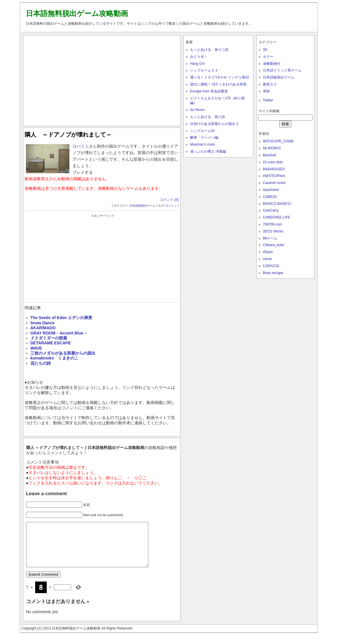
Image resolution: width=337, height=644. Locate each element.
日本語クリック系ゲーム (282, 70)
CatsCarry (271, 210)
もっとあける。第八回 (208, 117)
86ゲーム (270, 238)
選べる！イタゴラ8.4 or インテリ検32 (220, 77)
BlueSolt (270, 155)
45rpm (268, 252)
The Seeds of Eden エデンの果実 (61, 318)
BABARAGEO (274, 169)
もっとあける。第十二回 (209, 50)
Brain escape (273, 273)
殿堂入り (270, 84)
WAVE (36, 348)
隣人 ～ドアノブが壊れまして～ (68, 135)
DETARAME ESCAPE (51, 343)
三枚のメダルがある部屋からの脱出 (63, 353)
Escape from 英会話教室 (209, 91)
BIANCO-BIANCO (277, 204)
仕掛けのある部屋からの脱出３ (215, 124)
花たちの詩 (41, 363)
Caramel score (274, 183)
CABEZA (270, 197)
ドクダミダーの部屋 (49, 338)
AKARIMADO (43, 328)
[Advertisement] (102, 79)
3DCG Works (273, 231)
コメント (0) (169, 200)
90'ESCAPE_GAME (278, 141)
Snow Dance (43, 323)
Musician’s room (203, 144)
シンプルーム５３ (204, 70)
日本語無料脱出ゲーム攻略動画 (77, 13)
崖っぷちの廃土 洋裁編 (208, 151)
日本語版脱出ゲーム (143, 206)
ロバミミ (81, 146)
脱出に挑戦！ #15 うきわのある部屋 (218, 84)
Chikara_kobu (274, 245)
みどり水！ (199, 57)
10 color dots (273, 162)
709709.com (273, 224)
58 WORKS (272, 148)
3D (265, 50)
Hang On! (198, 64)
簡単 (266, 91)
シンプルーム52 (202, 131)
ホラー (268, 57)
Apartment (271, 190)
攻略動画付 (272, 64)
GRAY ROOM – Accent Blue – (59, 333)
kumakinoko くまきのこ (55, 358)
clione (267, 259)
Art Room (198, 110)
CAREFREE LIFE (277, 217)
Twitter (268, 100)
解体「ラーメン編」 (206, 137)
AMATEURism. (275, 176)
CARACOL (271, 266)
